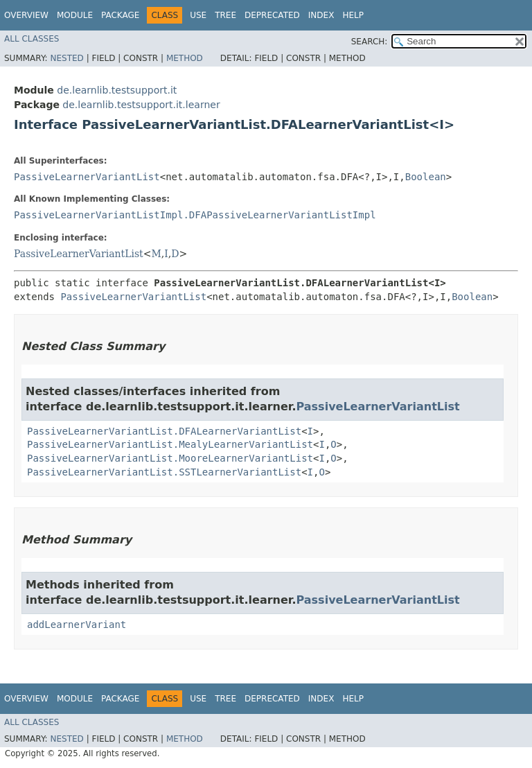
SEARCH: (370, 42)
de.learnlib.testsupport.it (117, 90)
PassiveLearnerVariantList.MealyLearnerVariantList (170, 444)
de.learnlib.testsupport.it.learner (141, 105)
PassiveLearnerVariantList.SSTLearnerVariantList (164, 472)
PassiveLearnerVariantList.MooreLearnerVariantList (170, 458)
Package (120, 15)
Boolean (426, 177)
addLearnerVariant (77, 625)
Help (353, 15)
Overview (26, 15)
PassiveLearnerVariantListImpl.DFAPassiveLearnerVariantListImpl (195, 215)
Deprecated (272, 15)
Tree (225, 15)
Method (185, 58)
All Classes (32, 39)
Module (75, 15)
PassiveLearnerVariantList (87, 177)
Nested (66, 58)
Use (198, 15)
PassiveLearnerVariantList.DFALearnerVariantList (164, 431)
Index (321, 15)
